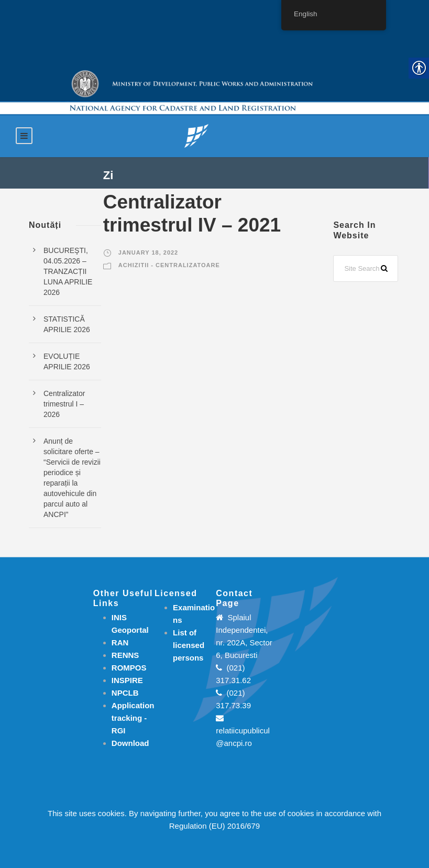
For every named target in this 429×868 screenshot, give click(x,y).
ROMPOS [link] (129, 668)
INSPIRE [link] (127, 680)
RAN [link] (120, 642)
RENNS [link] (125, 655)
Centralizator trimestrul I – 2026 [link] (64, 404)
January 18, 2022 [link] (148, 252)
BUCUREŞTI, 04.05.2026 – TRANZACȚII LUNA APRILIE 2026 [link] (68, 271)
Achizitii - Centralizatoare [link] (169, 265)
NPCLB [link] (125, 693)
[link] (196, 135)
